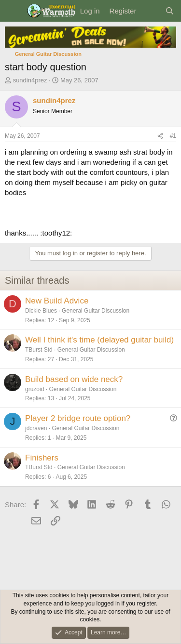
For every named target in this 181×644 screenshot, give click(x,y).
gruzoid (35, 389)
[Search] (170, 11)
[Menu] (13, 11)
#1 (173, 136)
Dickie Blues (41, 311)
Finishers (42, 458)
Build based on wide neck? (74, 379)
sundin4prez (30, 80)
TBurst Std (39, 350)
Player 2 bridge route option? (78, 418)
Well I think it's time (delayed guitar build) (99, 340)
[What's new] (150, 11)
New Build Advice (57, 301)
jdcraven (36, 428)
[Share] (160, 136)
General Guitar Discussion (96, 311)
